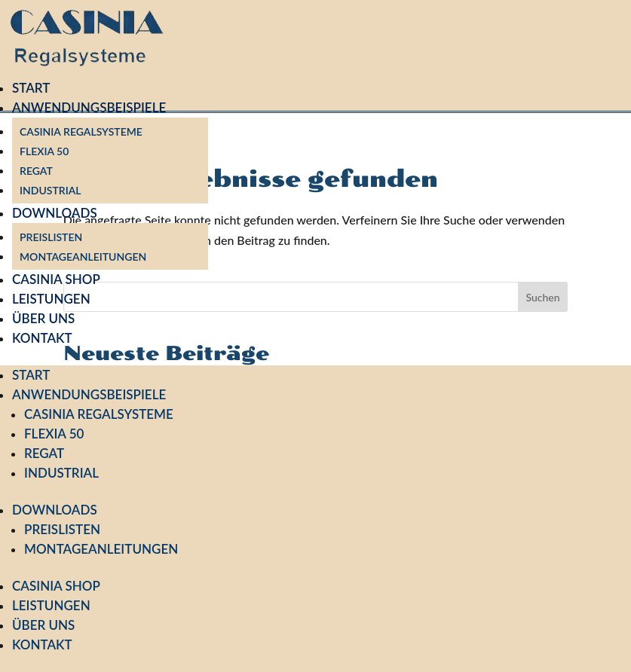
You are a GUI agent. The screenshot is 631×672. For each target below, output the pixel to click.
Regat (36, 171)
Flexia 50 (44, 151)
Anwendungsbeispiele (89, 107)
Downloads (55, 213)
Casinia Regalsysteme (81, 131)
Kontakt (42, 338)
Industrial (51, 190)
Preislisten (51, 237)
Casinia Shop (56, 279)
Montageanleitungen (83, 257)
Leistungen (51, 299)
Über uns (43, 318)
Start (31, 88)
